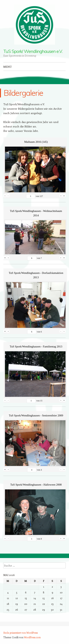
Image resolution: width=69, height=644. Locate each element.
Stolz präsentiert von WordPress (21, 633)
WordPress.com (32, 637)
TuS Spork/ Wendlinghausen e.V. (33, 51)
